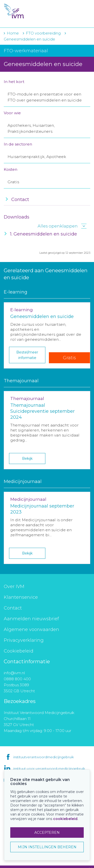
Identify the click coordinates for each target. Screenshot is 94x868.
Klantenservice (21, 597)
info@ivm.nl (14, 673)
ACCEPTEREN (47, 832)
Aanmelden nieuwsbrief (31, 619)
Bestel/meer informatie (27, 355)
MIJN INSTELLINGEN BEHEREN (47, 847)
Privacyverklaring (24, 640)
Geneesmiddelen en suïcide (29, 39)
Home (13, 33)
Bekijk (27, 458)
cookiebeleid (65, 819)
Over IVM (14, 586)
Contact (13, 608)
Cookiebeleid (19, 651)
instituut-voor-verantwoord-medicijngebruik (49, 768)
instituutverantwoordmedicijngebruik (43, 757)
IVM (33, 11)
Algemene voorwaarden (31, 629)
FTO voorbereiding (44, 33)
